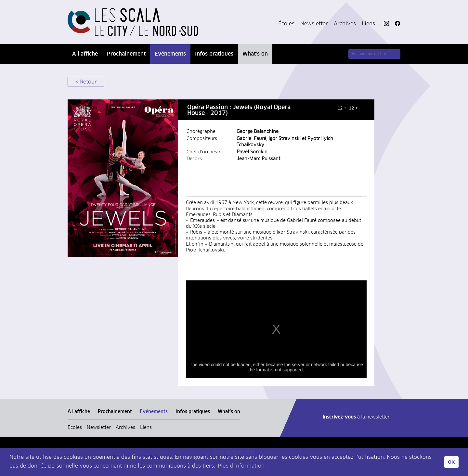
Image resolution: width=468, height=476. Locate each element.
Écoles (286, 24)
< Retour (86, 82)
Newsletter (314, 24)
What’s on (255, 54)
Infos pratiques (214, 54)
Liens (368, 24)
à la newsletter (356, 417)
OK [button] (451, 462)
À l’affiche (85, 54)
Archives (345, 24)
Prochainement (126, 54)
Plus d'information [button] (241, 466)
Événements (170, 54)
